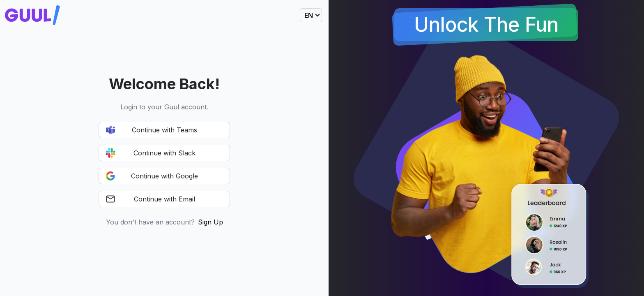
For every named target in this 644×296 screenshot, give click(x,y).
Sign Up (210, 222)
